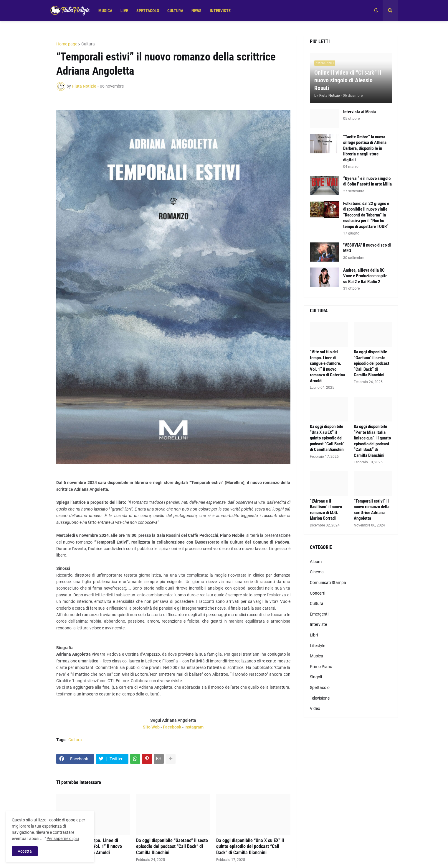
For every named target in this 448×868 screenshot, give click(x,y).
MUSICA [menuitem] (105, 11)
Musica (316, 656)
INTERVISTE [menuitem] (220, 11)
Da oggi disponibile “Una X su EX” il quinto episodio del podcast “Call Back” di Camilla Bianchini (250, 847)
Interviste (318, 624)
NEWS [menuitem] (196, 11)
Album (316, 562)
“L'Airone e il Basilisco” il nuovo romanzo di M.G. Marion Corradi (326, 510)
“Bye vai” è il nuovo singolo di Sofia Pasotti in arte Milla (367, 181)
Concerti (318, 593)
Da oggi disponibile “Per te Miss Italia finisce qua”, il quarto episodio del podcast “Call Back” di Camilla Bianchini (372, 441)
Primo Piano (321, 667)
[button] (376, 11)
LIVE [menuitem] (124, 11)
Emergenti (319, 614)
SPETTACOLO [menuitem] (148, 11)
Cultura (88, 44)
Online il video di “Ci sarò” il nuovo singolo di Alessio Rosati (348, 80)
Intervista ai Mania (359, 112)
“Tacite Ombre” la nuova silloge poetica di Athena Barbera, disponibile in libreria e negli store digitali (365, 148)
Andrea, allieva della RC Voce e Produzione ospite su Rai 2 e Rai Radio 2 (365, 276)
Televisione (320, 698)
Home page (67, 44)
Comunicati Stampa (328, 583)
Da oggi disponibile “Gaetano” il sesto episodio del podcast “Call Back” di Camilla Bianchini (172, 847)
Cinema (317, 572)
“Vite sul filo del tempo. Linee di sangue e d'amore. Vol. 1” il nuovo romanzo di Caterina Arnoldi (327, 366)
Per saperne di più (63, 839)
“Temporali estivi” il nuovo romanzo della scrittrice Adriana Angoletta (372, 510)
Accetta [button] (25, 851)
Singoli (316, 677)
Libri (314, 635)
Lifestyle (318, 646)
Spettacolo (320, 687)
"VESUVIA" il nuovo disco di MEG (367, 248)
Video (315, 708)
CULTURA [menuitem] (175, 11)
